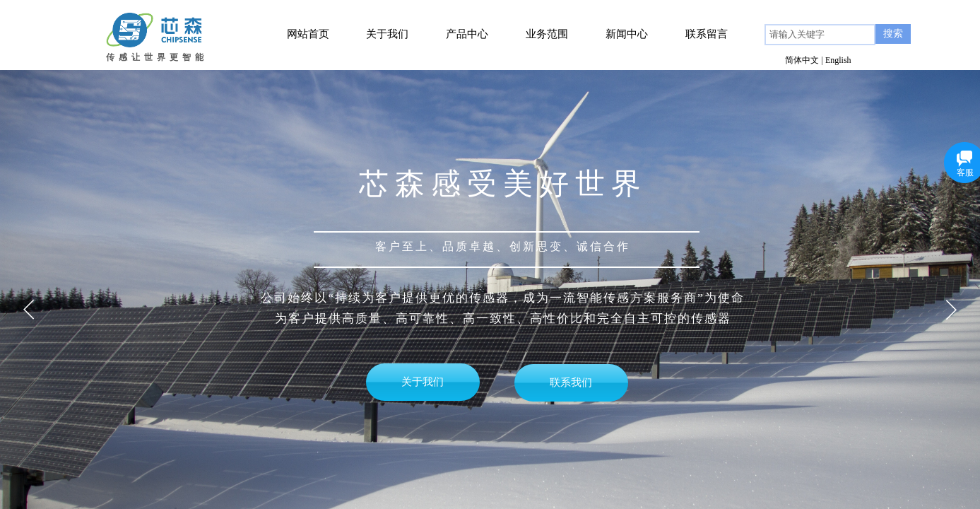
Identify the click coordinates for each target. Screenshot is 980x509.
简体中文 (802, 60)
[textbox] (820, 35)
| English (837, 60)
